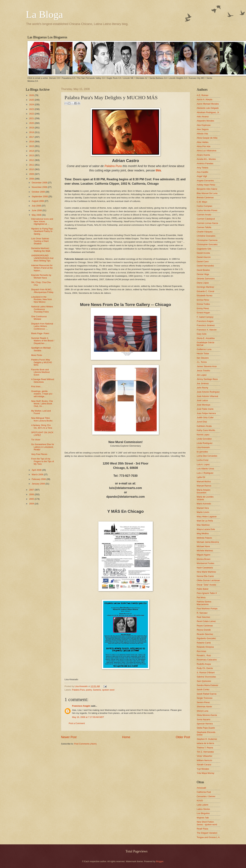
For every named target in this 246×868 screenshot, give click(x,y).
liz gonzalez (202, 452)
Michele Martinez (205, 551)
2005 (32, 499)
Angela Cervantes (205, 181)
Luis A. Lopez (203, 464)
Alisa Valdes (203, 142)
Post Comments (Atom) (85, 744)
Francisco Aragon (205, 321)
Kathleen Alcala (204, 426)
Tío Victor (36, 440)
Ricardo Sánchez (205, 634)
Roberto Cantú (204, 643)
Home (126, 737)
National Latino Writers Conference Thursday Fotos (42, 309)
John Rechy (202, 388)
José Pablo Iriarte (205, 409)
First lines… (37, 386)
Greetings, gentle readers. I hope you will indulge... (42, 394)
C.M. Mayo (202, 202)
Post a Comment (77, 723)
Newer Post (69, 737)
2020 (32, 123)
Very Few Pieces (39, 454)
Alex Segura (203, 129)
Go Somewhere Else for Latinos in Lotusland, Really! (43, 447)
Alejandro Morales (205, 121)
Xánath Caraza (204, 765)
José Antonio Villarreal (207, 396)
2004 (32, 504)
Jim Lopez (202, 375)
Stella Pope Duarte (206, 728)
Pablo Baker (203, 589)
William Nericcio (204, 760)
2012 (32, 160)
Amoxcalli (201, 788)
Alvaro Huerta (203, 155)
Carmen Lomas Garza (207, 223)
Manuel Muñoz (204, 482)
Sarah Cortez (203, 689)
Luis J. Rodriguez (205, 473)
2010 (32, 169)
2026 (32, 95)
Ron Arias (201, 651)
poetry (89, 690)
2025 (32, 100)
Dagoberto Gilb (204, 249)
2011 (32, 165)
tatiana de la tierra (205, 743)
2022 (32, 114)
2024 (32, 104)
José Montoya (203, 405)
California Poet (204, 792)
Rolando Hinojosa (205, 647)
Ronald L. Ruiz (204, 655)
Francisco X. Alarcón (207, 330)
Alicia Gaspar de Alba (207, 138)
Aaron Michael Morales (208, 104)
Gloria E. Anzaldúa (206, 338)
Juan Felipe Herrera (206, 413)
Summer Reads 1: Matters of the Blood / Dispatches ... (43, 341)
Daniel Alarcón (204, 257)
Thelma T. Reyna (205, 748)
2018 (32, 132)
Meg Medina (203, 533)
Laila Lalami (203, 805)
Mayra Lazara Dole (206, 529)
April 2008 (37, 470)
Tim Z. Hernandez (205, 752)
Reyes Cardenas (205, 626)
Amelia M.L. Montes (206, 159)
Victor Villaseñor (205, 756)
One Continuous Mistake (39, 318)
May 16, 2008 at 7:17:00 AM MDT (88, 717)
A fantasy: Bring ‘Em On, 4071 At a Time (42, 426)
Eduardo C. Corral (205, 291)
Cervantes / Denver (206, 796)
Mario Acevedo (204, 504)
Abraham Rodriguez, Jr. (208, 112)
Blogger (160, 861)
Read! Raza (202, 829)
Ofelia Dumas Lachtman (208, 580)
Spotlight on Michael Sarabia (41, 349)
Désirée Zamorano (206, 279)
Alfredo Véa (202, 134)
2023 (32, 109)
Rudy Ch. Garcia (205, 668)
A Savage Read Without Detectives (43, 381)
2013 (32, 155)
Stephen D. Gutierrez (207, 739)
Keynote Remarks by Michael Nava (41, 276)
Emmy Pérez (203, 308)
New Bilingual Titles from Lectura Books (42, 419)
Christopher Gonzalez (207, 244)
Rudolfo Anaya (204, 664)
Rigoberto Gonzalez (206, 638)
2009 (32, 174)
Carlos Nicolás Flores (207, 210)
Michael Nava (203, 546)
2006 (32, 494)
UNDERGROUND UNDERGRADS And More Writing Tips (42, 258)
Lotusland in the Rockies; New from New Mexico (41, 299)
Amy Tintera (203, 168)
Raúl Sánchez (203, 617)
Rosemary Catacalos (207, 660)
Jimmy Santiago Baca (207, 379)
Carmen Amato (204, 215)
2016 (32, 142)
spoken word (108, 690)
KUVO (200, 801)
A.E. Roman (203, 95)
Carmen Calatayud (206, 219)
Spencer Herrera (205, 724)
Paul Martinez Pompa (207, 609)
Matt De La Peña (205, 521)
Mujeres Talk (203, 818)
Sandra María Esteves (207, 685)
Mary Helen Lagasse (207, 517)
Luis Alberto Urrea (205, 469)
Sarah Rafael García (207, 694)
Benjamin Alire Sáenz (207, 189)
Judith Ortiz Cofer (205, 417)
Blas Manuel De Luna (207, 193)
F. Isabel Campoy (205, 317)
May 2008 (37, 215)
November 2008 (40, 187)
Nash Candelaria (205, 568)
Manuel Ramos (204, 486)
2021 (32, 118)
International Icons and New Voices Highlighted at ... (42, 222)
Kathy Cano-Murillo (206, 430)
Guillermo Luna (204, 349)
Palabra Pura (113, 166)
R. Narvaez (202, 613)
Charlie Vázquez (205, 232)
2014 (32, 151)
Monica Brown (204, 559)
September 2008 (40, 196)
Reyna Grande (204, 630)
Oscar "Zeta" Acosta (206, 585)
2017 (32, 137)
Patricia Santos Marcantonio (204, 603)
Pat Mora (201, 597)
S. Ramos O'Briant (206, 673)
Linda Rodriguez (205, 443)
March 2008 (38, 474)
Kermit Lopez (203, 435)
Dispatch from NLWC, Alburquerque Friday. (42, 291)
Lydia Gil (201, 477)
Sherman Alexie (204, 707)
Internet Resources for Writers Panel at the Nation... (42, 268)
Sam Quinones (204, 681)
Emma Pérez (203, 300)
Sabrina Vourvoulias (206, 677)
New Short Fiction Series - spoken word (207, 823)
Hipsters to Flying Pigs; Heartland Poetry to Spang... (42, 231)
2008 (32, 179)
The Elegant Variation (207, 833)
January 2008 (39, 484)
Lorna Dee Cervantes (207, 456)
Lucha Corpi (203, 460)
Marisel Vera (203, 508)
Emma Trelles (203, 304)
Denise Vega (203, 274)
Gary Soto (202, 334)
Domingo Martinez (205, 287)
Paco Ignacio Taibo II (207, 593)
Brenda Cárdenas (205, 197)
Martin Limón (203, 512)
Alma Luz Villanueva (206, 151)
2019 (32, 128)
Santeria (97, 690)
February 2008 (39, 479)
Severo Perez (203, 702)
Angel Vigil (202, 176)
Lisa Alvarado (82, 686)
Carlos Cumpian (204, 206)
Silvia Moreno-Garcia (207, 715)
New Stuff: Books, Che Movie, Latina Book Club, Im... (42, 404)
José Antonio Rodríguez (208, 392)
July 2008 (37, 206)
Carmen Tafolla (204, 227)
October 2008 (39, 192)
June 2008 (37, 210)
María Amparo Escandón (204, 491)
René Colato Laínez (206, 621)
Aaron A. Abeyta (204, 99)
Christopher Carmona (207, 240)
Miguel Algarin (204, 555)
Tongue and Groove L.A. (208, 837)
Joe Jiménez (203, 383)
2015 (32, 146)
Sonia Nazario (204, 719)
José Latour (202, 400)
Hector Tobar (203, 353)
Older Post (183, 737)
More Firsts (37, 355)
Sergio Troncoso (205, 698)
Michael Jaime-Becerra (208, 542)
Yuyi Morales (203, 769)
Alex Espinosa (204, 125)
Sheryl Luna (203, 711)
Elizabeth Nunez (205, 296)
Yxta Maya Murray (205, 773)
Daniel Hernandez (205, 266)
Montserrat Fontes (205, 563)
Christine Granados (206, 236)
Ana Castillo (203, 172)
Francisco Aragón (81, 706)
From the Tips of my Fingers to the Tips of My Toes (42, 461)
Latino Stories (203, 809)
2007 (32, 490)
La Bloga (44, 14)
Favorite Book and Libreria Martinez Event (40, 372)
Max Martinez (203, 525)
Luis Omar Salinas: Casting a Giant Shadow (40, 241)
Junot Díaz (202, 422)
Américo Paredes (205, 163)
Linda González (204, 439)
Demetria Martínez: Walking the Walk (41, 250)
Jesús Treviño (203, 371)
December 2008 (40, 183)
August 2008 (38, 201)
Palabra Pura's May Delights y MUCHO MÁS (42, 362)
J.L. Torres (202, 362)
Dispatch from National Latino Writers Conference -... (42, 326)
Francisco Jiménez (206, 325)
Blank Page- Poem (40, 333)
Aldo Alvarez (203, 117)
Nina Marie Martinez (206, 572)
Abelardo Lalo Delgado (208, 108)
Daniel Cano (203, 261)
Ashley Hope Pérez (206, 185)
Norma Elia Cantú (205, 576)
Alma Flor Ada (204, 146)
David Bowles (203, 270)
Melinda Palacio (204, 538)
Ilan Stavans (203, 358)
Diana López (203, 283)
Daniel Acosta (203, 253)
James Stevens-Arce (207, 366)
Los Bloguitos (203, 813)
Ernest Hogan (203, 313)
